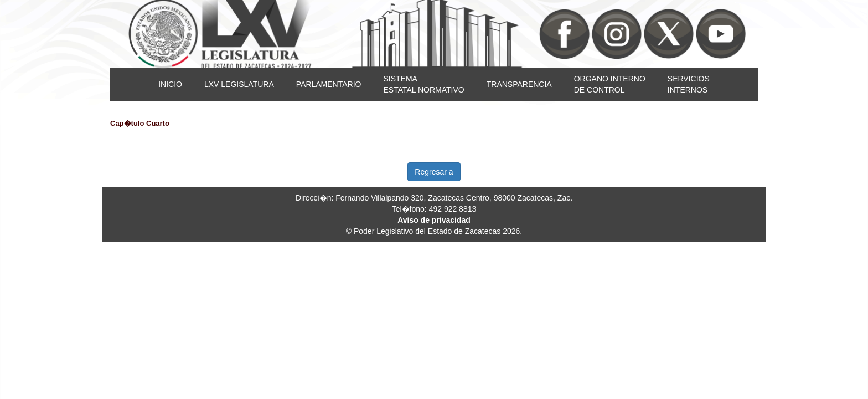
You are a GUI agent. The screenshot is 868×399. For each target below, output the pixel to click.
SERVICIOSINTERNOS (689, 84)
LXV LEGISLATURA (239, 84)
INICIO (170, 84)
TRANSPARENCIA (519, 84)
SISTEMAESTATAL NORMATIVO (423, 84)
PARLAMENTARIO (329, 84)
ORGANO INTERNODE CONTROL (610, 84)
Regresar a (434, 172)
